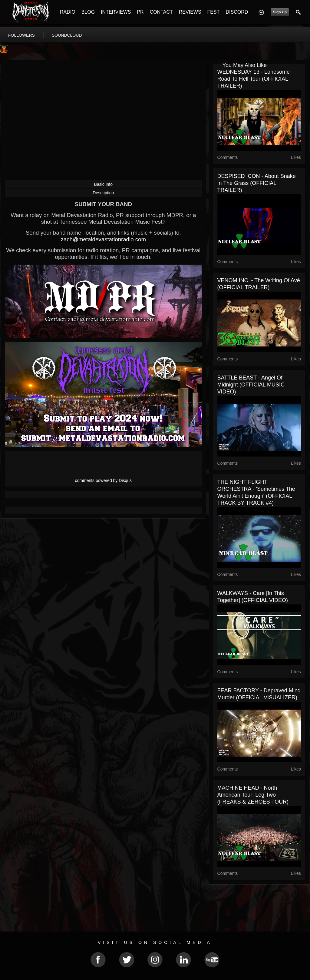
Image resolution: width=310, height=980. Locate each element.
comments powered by (104, 480)
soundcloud (67, 35)
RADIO (68, 12)
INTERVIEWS (116, 12)
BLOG (88, 12)
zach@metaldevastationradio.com (103, 239)
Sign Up (280, 12)
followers (21, 35)
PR (140, 12)
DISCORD (237, 12)
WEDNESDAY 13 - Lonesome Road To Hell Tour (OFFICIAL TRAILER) (254, 79)
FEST (214, 12)
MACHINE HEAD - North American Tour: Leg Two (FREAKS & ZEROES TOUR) (253, 795)
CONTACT (161, 12)
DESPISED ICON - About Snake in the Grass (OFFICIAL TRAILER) (257, 183)
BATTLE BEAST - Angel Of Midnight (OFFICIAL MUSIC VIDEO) (251, 385)
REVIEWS (190, 12)
